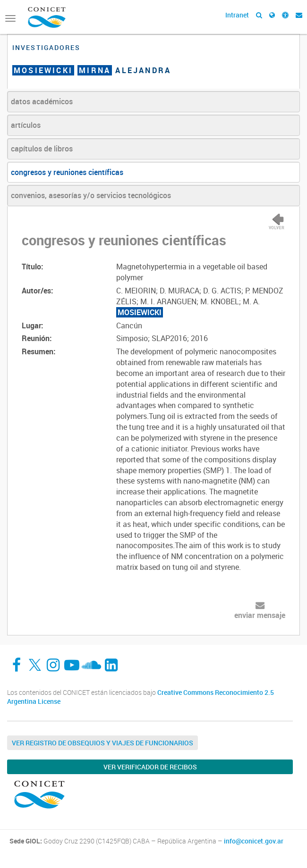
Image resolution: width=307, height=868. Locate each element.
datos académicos (42, 101)
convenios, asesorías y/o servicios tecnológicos (91, 195)
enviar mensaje (260, 615)
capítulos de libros (42, 149)
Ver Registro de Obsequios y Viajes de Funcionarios (102, 743)
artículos (26, 125)
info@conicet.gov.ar (254, 841)
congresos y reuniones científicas (67, 172)
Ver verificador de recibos (150, 767)
